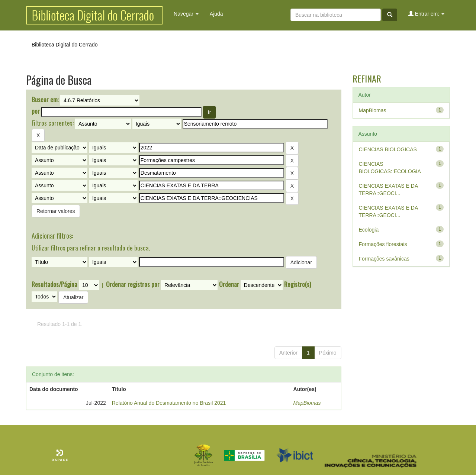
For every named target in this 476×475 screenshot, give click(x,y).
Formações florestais (383, 244)
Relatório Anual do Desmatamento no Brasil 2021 (169, 403)
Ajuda (216, 14)
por (36, 111)
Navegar (186, 14)
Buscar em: (45, 100)
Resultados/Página (54, 284)
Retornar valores (56, 211)
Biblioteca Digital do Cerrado (65, 45)
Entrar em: (426, 14)
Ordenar (229, 284)
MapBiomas (307, 403)
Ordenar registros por (133, 284)
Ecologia (369, 230)
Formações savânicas (384, 259)
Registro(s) (297, 284)
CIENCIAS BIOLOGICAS (388, 149)
